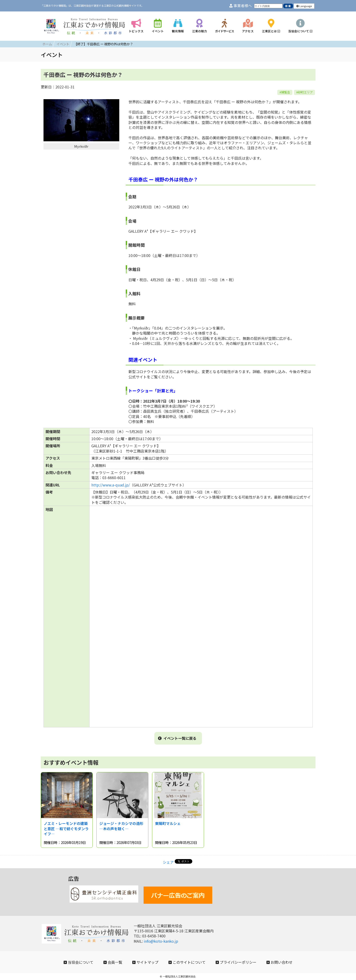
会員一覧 (113, 962)
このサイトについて (187, 962)
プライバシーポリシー (236, 962)
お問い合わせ (280, 962)
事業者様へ (241, 6)
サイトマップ (145, 962)
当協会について (79, 962)
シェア (168, 862)
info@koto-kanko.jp (161, 941)
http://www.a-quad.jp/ (111, 485)
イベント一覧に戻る (177, 738)
